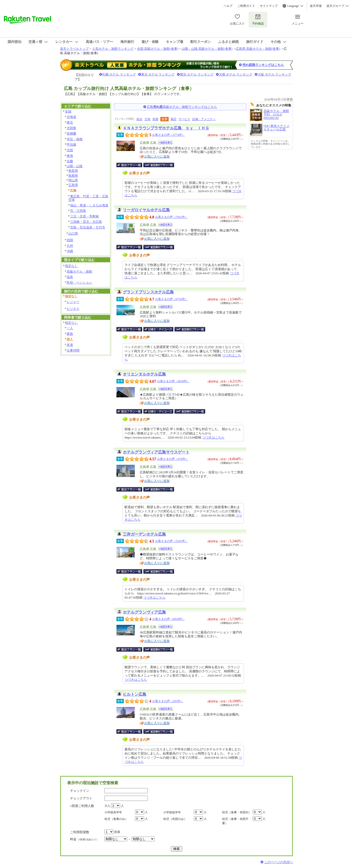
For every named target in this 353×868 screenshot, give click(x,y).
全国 (68, 111)
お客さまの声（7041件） (171, 217)
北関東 (71, 128)
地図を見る (165, 143)
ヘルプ (228, 6)
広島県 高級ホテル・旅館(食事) (258, 49)
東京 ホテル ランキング (158, 74)
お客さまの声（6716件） (171, 299)
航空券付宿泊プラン (159, 165)
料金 (84, 839)
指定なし (71, 266)
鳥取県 (73, 171)
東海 (70, 156)
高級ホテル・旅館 (79, 271)
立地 (147, 119)
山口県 (73, 233)
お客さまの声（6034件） (169, 619)
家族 (70, 334)
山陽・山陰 (75, 166)
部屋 (155, 119)
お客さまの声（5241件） (171, 541)
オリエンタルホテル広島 (144, 374)
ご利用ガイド (246, 6)
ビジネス (73, 309)
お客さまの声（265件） (168, 701)
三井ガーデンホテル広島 (144, 534)
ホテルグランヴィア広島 (144, 612)
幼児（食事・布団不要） (235, 821)
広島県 (73, 185)
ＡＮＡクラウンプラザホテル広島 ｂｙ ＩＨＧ (166, 128)
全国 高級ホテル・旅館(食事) (158, 49)
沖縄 (70, 251)
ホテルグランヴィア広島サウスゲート (156, 452)
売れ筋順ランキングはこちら (263, 65)
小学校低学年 (172, 812)
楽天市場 (316, 6)
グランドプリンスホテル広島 (148, 292)
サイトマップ (269, 6)
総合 (139, 119)
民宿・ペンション (79, 283)
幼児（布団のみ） (175, 819)
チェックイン (80, 791)
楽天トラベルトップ (74, 49)
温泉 (70, 277)
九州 (70, 246)
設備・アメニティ (204, 119)
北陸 (70, 150)
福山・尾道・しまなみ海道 (89, 205)
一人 (70, 328)
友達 (70, 345)
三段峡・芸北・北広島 (86, 222)
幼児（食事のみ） (116, 819)
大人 (107, 806)
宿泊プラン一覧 (132, 165)
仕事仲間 (73, 350)
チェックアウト (81, 798)
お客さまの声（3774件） (169, 135)
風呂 (174, 119)
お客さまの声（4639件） (173, 381)
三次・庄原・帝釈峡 (84, 216)
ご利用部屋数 (80, 832)
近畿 (70, 161)
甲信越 (71, 145)
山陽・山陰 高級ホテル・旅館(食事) (207, 49)
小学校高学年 (113, 812)
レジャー (73, 302)
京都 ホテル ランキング (236, 74)
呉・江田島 (78, 211)
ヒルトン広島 (135, 694)
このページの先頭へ (279, 862)
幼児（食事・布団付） (237, 812)
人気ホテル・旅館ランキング (113, 49)
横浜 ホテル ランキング (197, 74)
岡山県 (73, 180)
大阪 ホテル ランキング (274, 74)
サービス (184, 119)
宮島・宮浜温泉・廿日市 (88, 227)
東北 (70, 122)
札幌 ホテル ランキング (119, 74)
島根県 (73, 176)
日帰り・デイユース (159, 329)
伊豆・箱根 (75, 139)
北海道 (71, 117)
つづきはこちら (213, 437)
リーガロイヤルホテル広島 (146, 210)
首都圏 (71, 133)
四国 (70, 240)
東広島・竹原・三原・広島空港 (88, 198)
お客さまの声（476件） (173, 459)
